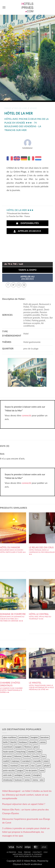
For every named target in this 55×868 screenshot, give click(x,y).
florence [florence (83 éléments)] (28, 747)
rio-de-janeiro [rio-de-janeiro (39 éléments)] (31, 770)
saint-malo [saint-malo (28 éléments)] (7, 775)
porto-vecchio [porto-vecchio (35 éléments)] (9, 770)
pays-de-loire (21, 108)
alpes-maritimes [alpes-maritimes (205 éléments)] (10, 737)
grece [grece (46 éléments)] (36, 747)
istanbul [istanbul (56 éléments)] (31, 752)
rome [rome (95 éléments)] (42, 770)
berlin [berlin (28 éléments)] (5, 742)
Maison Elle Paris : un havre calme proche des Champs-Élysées (26, 811)
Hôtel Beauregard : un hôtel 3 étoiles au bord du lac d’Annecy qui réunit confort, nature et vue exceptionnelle (27, 795)
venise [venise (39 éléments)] (27, 780)
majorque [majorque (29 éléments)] (15, 761)
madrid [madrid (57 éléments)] (6, 761)
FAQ (20, 852)
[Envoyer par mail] (19, 285)
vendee (33, 108)
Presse (27, 852)
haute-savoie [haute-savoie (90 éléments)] (8, 752)
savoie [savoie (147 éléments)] (28, 775)
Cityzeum (17, 864)
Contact (37, 852)
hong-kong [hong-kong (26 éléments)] (21, 752)
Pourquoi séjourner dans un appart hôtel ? (24, 804)
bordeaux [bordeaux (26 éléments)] (23, 742)
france (8, 108)
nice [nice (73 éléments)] (33, 766)
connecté (26, 415)
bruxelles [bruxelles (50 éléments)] (33, 742)
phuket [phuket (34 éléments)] (47, 766)
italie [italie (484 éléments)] (39, 752)
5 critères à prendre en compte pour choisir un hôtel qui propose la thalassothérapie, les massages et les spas (26, 832)
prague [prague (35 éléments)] (20, 770)
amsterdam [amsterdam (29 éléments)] (23, 737)
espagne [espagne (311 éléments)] (18, 747)
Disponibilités (27, 223)
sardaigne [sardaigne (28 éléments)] (18, 775)
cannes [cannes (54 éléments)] (43, 742)
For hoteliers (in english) (28, 856)
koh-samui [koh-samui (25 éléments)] (7, 756)
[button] (4, 7)
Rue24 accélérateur (33, 864)
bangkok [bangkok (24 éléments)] (34, 737)
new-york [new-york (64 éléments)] (24, 766)
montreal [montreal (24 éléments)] (14, 766)
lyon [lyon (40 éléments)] (44, 756)
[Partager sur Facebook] (8, 285)
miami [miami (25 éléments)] (46, 761)
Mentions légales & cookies (27, 854)
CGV (46, 852)
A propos (11, 852)
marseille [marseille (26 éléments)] (37, 761)
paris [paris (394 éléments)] (39, 766)
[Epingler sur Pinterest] (24, 285)
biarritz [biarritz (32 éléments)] (13, 742)
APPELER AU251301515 (28, 278)
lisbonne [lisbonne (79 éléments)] (18, 756)
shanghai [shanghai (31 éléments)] (37, 775)
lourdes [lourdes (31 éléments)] (36, 756)
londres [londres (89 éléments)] (27, 756)
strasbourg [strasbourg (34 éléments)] (7, 780)
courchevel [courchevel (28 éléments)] (8, 747)
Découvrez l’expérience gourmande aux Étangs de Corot (26, 821)
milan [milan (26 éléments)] (5, 766)
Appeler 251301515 (27, 231)
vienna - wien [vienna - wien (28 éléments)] (38, 780)
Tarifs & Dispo (27, 270)
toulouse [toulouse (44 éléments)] (18, 780)
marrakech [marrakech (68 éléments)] (26, 761)
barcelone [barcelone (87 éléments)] (45, 737)
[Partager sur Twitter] (13, 285)
